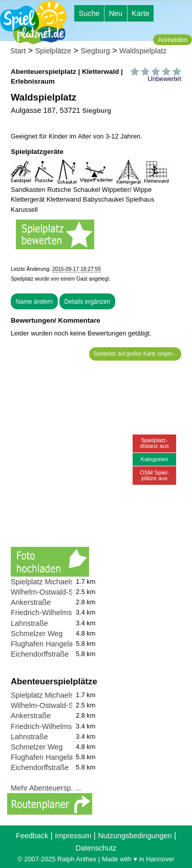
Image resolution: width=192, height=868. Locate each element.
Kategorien (154, 459)
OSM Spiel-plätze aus (154, 475)
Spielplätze (53, 51)
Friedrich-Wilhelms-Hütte (51, 613)
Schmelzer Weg (37, 634)
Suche (89, 13)
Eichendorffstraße (40, 654)
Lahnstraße (29, 623)
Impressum (73, 836)
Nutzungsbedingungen (135, 836)
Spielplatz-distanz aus (154, 443)
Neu (116, 13)
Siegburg (95, 51)
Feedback (32, 836)
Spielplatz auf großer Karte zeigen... (135, 354)
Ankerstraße (31, 602)
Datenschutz (96, 848)
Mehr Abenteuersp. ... (46, 788)
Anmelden (173, 40)
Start (18, 51)
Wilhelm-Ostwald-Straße (51, 592)
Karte (140, 13)
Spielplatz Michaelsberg (50, 582)
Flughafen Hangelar (43, 644)
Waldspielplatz (143, 51)
